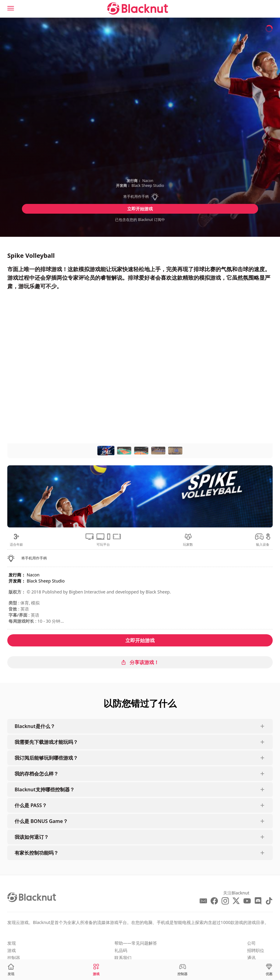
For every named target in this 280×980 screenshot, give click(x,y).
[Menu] (11, 8)
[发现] (11, 970)
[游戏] (96, 970)
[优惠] (269, 970)
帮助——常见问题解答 (136, 943)
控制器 (14, 958)
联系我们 (123, 958)
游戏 (12, 950)
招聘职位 (256, 950)
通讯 (251, 958)
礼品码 (121, 950)
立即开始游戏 (140, 209)
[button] (140, 197)
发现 (12, 943)
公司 (251, 943)
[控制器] (182, 970)
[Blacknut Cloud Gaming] (138, 9)
